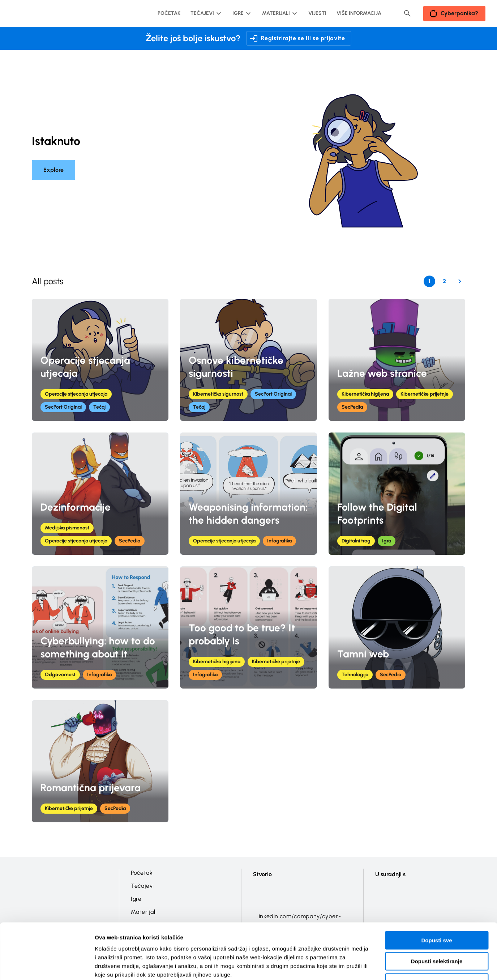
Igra (387, 541)
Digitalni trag (356, 541)
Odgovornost (60, 675)
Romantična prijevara (91, 788)
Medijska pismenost (67, 528)
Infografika (279, 541)
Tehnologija (355, 675)
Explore (53, 170)
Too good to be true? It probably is (242, 634)
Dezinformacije (76, 507)
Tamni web (363, 654)
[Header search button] (407, 13)
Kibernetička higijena (365, 394)
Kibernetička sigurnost (218, 394)
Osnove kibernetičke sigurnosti (236, 367)
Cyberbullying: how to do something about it (98, 647)
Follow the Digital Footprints (377, 514)
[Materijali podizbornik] (279, 13)
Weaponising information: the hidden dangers (248, 514)
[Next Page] (460, 281)
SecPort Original (63, 407)
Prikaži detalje (374, 966)
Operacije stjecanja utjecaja (85, 367)
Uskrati (437, 934)
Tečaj (99, 407)
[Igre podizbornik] (241, 13)
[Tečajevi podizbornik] (205, 13)
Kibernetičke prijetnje (425, 394)
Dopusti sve (436, 892)
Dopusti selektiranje (437, 913)
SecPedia (352, 407)
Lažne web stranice (382, 373)
